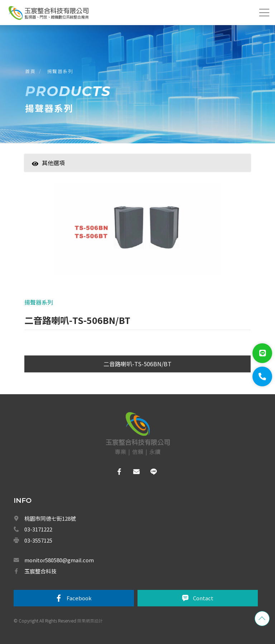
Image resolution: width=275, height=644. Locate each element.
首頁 (30, 71)
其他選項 (48, 163)
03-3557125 (38, 540)
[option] (138, 233)
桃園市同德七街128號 (50, 518)
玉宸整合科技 (40, 571)
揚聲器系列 (60, 71)
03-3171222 (38, 529)
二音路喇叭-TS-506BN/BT (137, 364)
